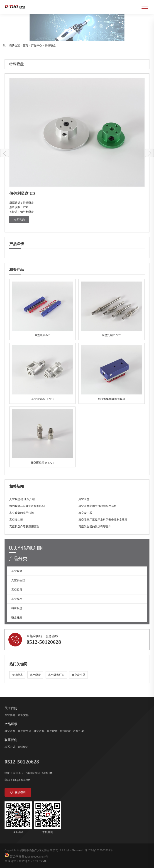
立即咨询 (19, 220)
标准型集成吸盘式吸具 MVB (112, 373)
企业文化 (23, 715)
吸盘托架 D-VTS (112, 309)
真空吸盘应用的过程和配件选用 (98, 506)
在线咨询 (17, 792)
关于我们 (11, 708)
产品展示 (11, 724)
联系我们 (11, 740)
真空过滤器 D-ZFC (42, 373)
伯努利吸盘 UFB (150, 153)
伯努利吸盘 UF (5, 153)
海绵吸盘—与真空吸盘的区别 (27, 506)
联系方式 (10, 747)
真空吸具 (17, 590)
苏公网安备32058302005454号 (29, 857)
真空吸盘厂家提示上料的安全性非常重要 (103, 520)
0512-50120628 (44, 642)
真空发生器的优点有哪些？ (95, 526)
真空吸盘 (84, 499)
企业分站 (10, 861)
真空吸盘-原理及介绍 (22, 499)
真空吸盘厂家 (56, 675)
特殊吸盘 (50, 45)
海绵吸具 (17, 675)
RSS (35, 861)
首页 (25, 45)
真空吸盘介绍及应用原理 (24, 526)
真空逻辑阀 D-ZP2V (42, 437)
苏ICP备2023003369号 (99, 850)
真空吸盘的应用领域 (22, 513)
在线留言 (23, 747)
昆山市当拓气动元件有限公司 (39, 850)
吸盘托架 (17, 618)
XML (44, 861)
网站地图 (24, 861)
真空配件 (17, 599)
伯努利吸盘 (27, 212)
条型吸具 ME (42, 309)
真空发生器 (85, 513)
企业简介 (10, 715)
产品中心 (37, 45)
